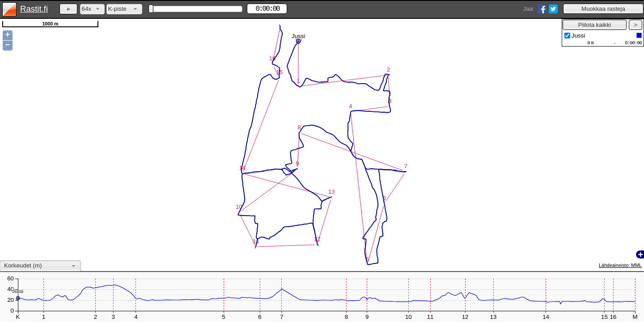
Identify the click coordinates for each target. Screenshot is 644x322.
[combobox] (92, 9)
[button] (603, 9)
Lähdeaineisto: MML (620, 265)
